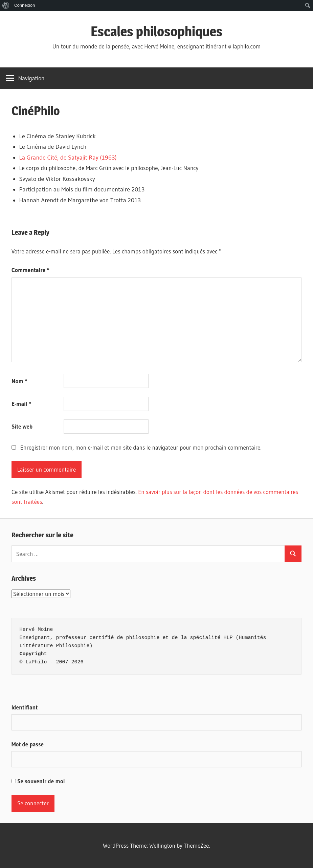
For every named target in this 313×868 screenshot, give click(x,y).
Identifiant (25, 707)
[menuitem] (6, 5)
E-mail (21, 404)
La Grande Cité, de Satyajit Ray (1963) (68, 158)
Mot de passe (28, 744)
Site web (22, 426)
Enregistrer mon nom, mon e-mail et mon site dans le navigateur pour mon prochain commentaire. (141, 447)
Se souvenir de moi (38, 781)
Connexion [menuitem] (25, 5)
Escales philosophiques (157, 31)
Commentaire (30, 270)
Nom (19, 381)
